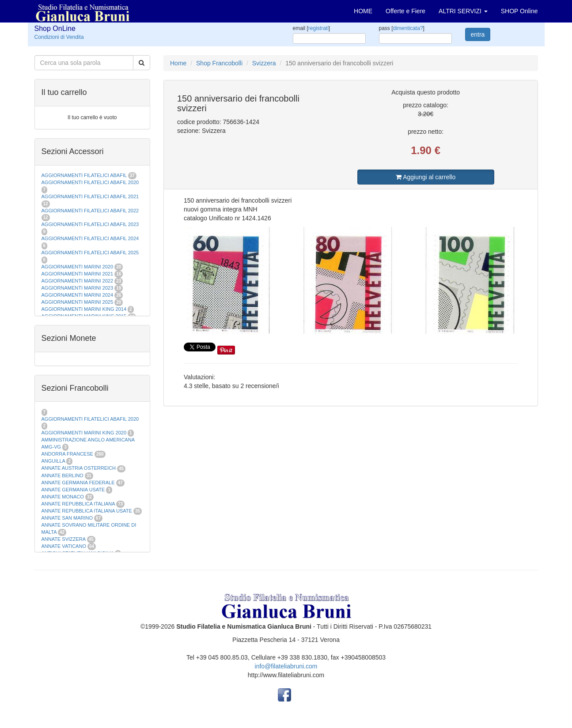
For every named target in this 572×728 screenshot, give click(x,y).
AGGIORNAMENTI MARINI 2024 (78, 295)
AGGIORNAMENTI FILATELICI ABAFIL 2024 (90, 238)
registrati (318, 28)
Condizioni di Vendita (59, 37)
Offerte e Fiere (405, 11)
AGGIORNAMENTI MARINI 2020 (78, 267)
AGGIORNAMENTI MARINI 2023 (78, 288)
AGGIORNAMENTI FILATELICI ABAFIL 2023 (90, 224)
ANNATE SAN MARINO (67, 518)
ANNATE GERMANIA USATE (73, 490)
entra (478, 34)
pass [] (402, 28)
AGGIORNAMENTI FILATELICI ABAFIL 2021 (90, 196)
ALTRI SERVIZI (463, 11)
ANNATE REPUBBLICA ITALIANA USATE (87, 511)
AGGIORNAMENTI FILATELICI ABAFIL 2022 (90, 211)
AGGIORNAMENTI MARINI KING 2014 (84, 309)
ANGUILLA (53, 461)
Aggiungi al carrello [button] (426, 177)
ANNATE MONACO (63, 497)
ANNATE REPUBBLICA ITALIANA (78, 504)
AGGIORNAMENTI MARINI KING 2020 (84, 433)
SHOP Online (519, 11)
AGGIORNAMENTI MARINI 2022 (78, 281)
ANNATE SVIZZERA (64, 539)
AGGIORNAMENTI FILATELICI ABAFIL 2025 (90, 253)
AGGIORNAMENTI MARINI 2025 (78, 302)
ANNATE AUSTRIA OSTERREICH (79, 468)
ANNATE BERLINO (63, 475)
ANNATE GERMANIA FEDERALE (78, 483)
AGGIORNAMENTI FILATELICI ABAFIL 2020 (90, 182)
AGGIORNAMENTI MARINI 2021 (78, 274)
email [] (312, 28)
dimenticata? (408, 28)
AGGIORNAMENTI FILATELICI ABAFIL (85, 175)
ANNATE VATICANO (64, 546)
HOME (363, 11)
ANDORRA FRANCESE (67, 454)
